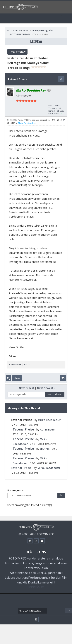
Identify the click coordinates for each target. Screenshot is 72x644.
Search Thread (55, 394)
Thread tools (17, 52)
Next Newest (46, 388)
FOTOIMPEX (15, 365)
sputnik (45, 449)
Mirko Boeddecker (27, 123)
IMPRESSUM (36, 587)
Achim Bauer (48, 429)
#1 (64, 120)
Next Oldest (26, 388)
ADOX (27, 365)
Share (17, 378)
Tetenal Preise (23, 429)
